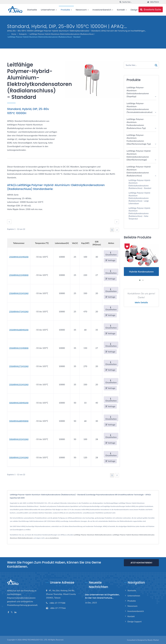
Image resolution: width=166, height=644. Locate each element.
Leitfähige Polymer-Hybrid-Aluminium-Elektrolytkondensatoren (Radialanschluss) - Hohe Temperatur (140, 213)
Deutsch (155, 2)
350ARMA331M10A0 (19, 384)
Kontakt (122, 10)
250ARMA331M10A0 (19, 293)
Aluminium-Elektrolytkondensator (21, 538)
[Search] (134, 2)
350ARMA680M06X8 (19, 330)
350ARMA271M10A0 (19, 366)
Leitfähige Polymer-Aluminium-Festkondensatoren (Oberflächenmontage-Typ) (139, 139)
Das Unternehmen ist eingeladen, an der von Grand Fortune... (102, 596)
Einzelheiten (111, 254)
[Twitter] (12, 612)
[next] (117, 222)
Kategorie (23, 34)
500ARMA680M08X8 (19, 421)
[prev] (9, 222)
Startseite (32, 10)
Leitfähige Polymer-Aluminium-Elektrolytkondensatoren (93, 535)
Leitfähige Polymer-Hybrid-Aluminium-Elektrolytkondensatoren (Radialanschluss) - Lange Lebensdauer (140, 198)
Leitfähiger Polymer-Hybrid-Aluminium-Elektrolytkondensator (133, 535)
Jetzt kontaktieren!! (141, 563)
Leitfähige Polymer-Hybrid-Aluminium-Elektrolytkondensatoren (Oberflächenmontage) (139, 155)
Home (14, 34)
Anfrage (110, 260)
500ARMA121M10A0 (19, 457)
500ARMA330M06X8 (19, 403)
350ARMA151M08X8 (19, 348)
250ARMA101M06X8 (19, 257)
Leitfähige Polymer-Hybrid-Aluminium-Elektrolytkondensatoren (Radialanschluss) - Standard (44, 37)
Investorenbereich (103, 10)
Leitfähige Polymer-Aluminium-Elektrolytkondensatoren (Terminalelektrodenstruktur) (139, 108)
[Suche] (120, 2)
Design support (135, 621)
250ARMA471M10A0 (19, 312)
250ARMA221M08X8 (19, 275)
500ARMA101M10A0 (19, 439)
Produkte (66, 10)
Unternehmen (49, 10)
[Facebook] (8, 612)
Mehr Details (141, 303)
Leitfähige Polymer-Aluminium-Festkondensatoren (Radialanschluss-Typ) (136, 124)
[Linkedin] (15, 612)
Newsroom (82, 10)
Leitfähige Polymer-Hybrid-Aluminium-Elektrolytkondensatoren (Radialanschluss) (61, 34)
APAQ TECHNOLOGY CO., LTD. (35, 640)
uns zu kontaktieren (52, 538)
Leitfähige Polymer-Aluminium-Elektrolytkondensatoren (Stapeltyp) (138, 92)
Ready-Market (153, 640)
